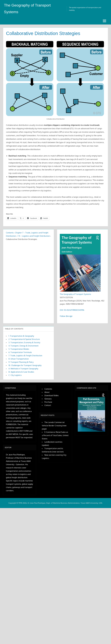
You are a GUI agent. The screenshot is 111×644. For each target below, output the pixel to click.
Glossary (48, 398)
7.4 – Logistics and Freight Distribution (34, 236)
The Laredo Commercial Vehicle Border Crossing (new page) (54, 425)
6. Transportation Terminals (20, 352)
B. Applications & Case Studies (21, 372)
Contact (48, 405)
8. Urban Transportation (19, 359)
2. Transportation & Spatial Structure (24, 339)
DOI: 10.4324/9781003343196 (72, 310)
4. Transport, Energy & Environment (23, 346)
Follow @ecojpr (66, 316)
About (47, 392)
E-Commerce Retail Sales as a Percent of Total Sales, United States (55, 435)
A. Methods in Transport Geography (23, 368)
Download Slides (51, 395)
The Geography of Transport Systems (75, 294)
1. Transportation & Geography (21, 336)
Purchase (48, 402)
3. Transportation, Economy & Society (24, 342)
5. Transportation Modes (19, 349)
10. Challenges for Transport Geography (25, 365)
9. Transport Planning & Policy (21, 362)
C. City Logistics (15, 375)
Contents (10, 232)
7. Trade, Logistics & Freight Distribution (25, 355)
